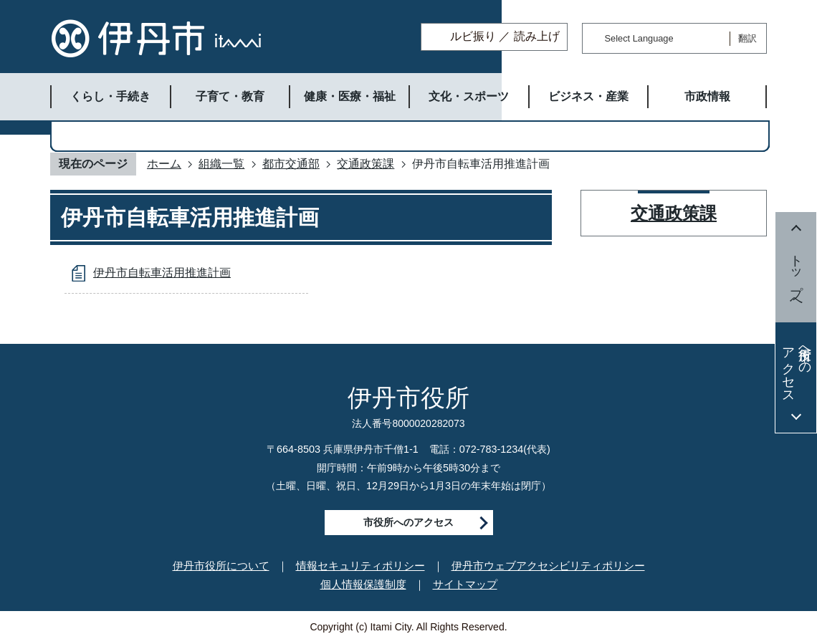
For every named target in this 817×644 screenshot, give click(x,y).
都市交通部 (291, 164)
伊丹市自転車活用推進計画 (162, 273)
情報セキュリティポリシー (360, 566)
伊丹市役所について (221, 566)
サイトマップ (465, 584)
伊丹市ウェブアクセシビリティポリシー (548, 566)
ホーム (164, 164)
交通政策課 (365, 164)
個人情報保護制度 (363, 584)
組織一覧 (221, 164)
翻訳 (747, 38)
